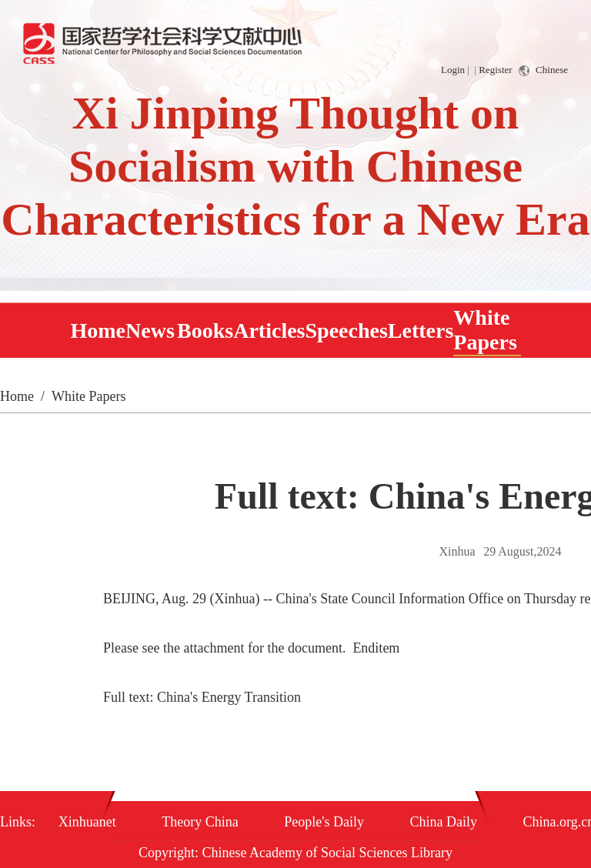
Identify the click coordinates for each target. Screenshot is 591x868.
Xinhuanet (87, 822)
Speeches (347, 331)
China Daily (444, 822)
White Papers (485, 330)
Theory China (200, 822)
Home (98, 331)
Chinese (543, 70)
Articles (269, 331)
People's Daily (324, 822)
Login (453, 70)
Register (495, 70)
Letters (421, 331)
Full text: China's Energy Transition (202, 697)
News (150, 331)
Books (205, 331)
